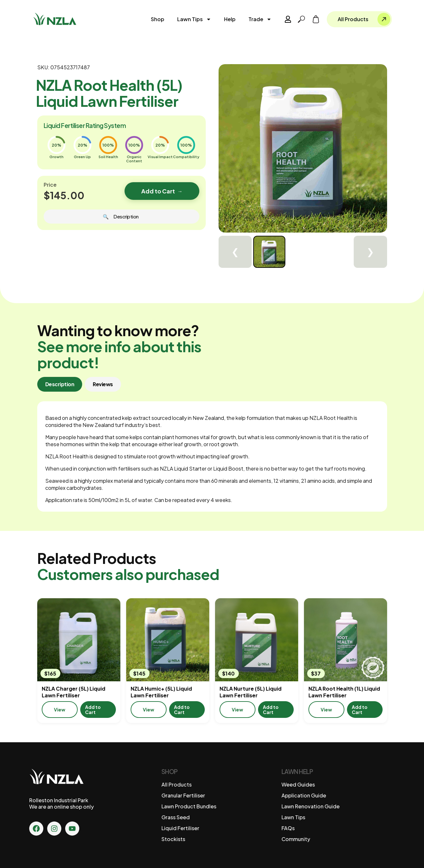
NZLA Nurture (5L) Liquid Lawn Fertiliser (251, 692)
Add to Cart (162, 191)
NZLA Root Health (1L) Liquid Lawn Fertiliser (344, 692)
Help (230, 19)
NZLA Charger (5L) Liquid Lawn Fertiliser (74, 692)
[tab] (60, 384)
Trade (260, 19)
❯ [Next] (370, 252)
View (60, 710)
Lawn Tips (194, 19)
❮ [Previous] (235, 252)
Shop (158, 19)
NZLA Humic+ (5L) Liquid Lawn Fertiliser (161, 692)
